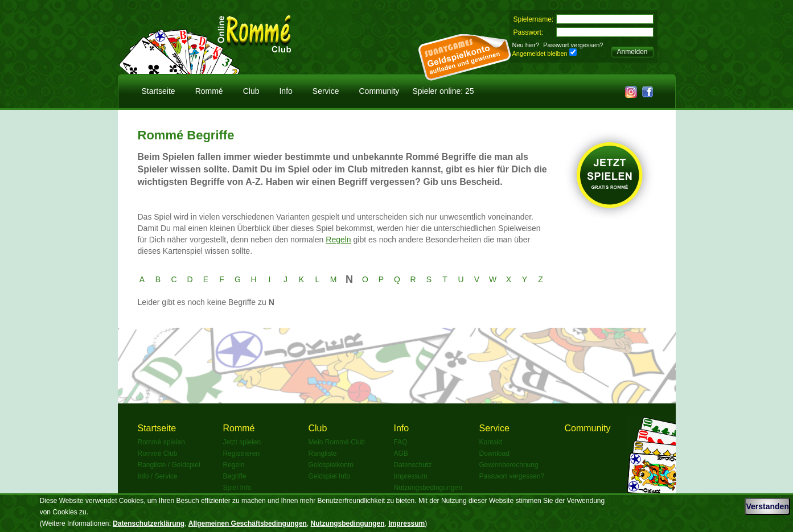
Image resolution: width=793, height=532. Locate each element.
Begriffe (235, 476)
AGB (401, 453)
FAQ (401, 442)
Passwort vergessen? (573, 45)
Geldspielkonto (331, 465)
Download (494, 453)
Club (251, 91)
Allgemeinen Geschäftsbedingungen (248, 523)
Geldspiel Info (329, 476)
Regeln (338, 240)
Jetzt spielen (242, 442)
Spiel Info (237, 488)
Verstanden (767, 506)
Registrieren (242, 453)
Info (285, 91)
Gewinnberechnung (509, 465)
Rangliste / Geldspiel (169, 465)
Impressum (411, 476)
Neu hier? (526, 45)
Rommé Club (158, 453)
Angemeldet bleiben (540, 53)
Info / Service (158, 476)
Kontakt (491, 442)
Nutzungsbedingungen (428, 488)
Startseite (159, 91)
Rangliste (323, 453)
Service (326, 91)
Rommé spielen (161, 442)
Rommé (209, 91)
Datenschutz (413, 465)
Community (379, 91)
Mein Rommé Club (337, 442)
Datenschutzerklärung (149, 523)
